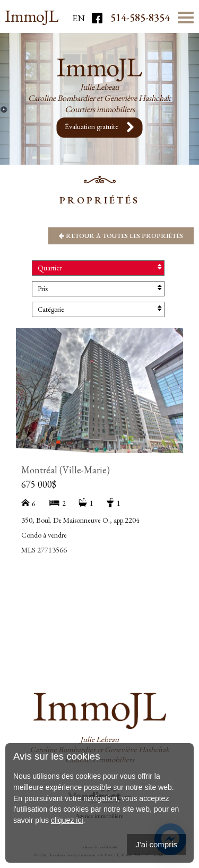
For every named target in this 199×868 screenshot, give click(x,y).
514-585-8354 (140, 18)
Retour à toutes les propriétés (121, 236)
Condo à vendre (44, 535)
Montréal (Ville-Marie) (66, 470)
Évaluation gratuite (100, 127)
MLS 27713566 (44, 550)
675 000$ (39, 484)
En (79, 18)
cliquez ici (67, 820)
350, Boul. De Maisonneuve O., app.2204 (80, 520)
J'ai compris (156, 844)
